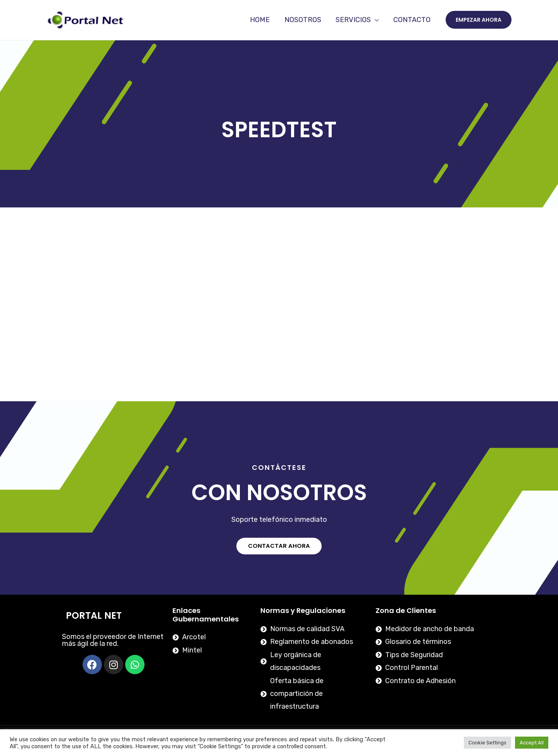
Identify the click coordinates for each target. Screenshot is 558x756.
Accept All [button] (532, 743)
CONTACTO (412, 20)
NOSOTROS (304, 20)
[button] (279, 546)
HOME (262, 20)
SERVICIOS (354, 20)
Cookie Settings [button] (487, 743)
